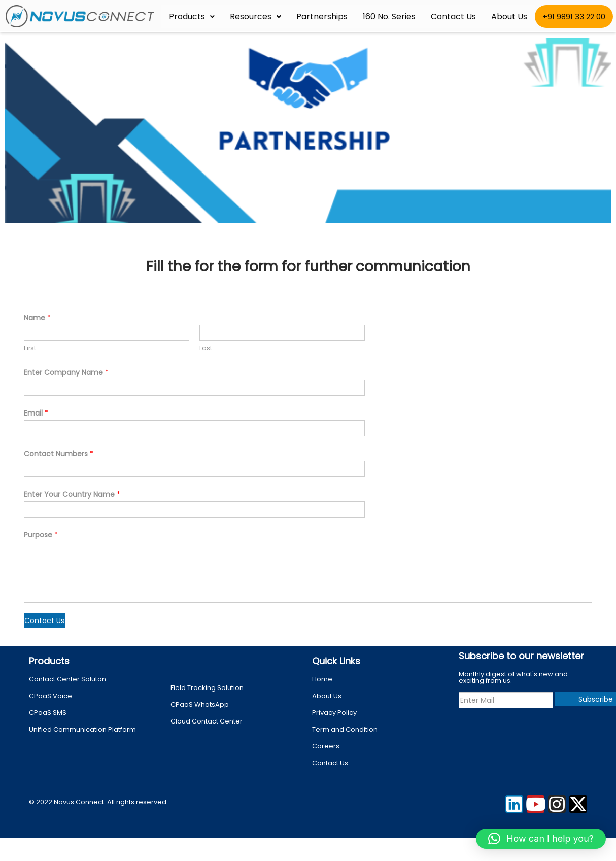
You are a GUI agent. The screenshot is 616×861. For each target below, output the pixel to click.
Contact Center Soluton (67, 679)
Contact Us (453, 16)
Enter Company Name (66, 372)
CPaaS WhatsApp (200, 704)
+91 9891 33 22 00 (574, 16)
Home (322, 679)
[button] (541, 839)
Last (206, 348)
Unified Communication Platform (82, 729)
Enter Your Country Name (72, 494)
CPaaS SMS (48, 713)
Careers (326, 746)
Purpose (41, 535)
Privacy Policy (334, 713)
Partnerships (322, 16)
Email (36, 413)
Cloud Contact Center (207, 721)
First (30, 348)
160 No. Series (389, 16)
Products (192, 16)
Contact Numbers (59, 454)
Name (37, 318)
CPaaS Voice (50, 696)
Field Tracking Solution (207, 688)
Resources (255, 16)
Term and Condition (345, 729)
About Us (509, 16)
